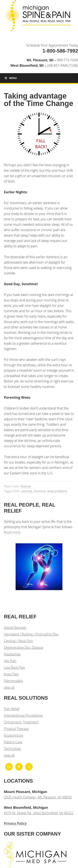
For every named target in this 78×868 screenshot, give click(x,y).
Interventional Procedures (23, 715)
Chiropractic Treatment (21, 722)
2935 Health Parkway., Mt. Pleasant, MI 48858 (38, 797)
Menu (11, 78)
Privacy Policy (15, 823)
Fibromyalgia (13, 681)
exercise (27, 491)
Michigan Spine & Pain (39, 17)
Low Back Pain (15, 667)
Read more (12, 532)
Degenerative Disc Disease (24, 647)
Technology (12, 749)
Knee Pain (11, 674)
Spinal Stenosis (15, 628)
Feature (26, 486)
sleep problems (57, 491)
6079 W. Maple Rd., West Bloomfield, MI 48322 (39, 813)
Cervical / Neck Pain (19, 641)
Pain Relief (12, 709)
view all (9, 687)
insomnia (40, 491)
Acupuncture (14, 735)
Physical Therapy (16, 729)
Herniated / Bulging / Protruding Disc (31, 634)
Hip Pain (10, 661)
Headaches (12, 654)
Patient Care (13, 742)
